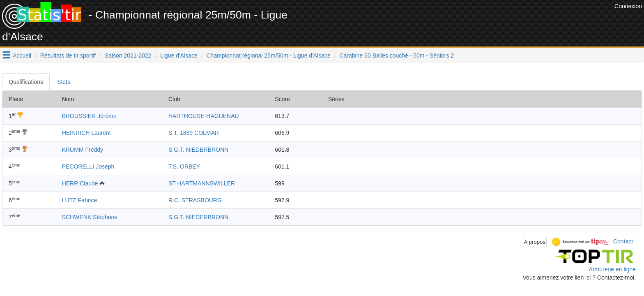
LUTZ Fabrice (80, 200)
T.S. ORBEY (184, 166)
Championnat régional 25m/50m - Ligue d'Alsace (269, 55)
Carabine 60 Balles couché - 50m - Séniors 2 (397, 55)
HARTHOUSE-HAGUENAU (204, 116)
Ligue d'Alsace (179, 55)
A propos (535, 242)
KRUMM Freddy (83, 150)
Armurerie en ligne (612, 269)
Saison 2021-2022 (128, 55)
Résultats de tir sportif (68, 55)
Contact (623, 241)
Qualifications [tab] (26, 82)
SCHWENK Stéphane (90, 217)
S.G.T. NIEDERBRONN (198, 150)
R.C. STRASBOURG (195, 200)
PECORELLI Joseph (88, 166)
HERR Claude (80, 183)
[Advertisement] (463, 21)
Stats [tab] (64, 82)
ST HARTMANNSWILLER (202, 183)
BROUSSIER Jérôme (89, 116)
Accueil (22, 55)
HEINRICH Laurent (86, 133)
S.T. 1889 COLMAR (194, 133)
